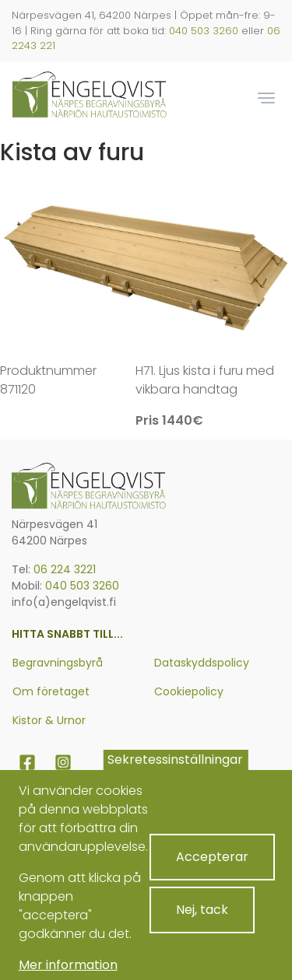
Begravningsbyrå (58, 663)
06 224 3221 (65, 569)
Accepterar (212, 868)
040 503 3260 (204, 31)
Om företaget (51, 691)
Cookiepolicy (189, 691)
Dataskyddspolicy (202, 663)
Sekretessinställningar (175, 770)
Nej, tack (202, 921)
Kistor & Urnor (49, 720)
